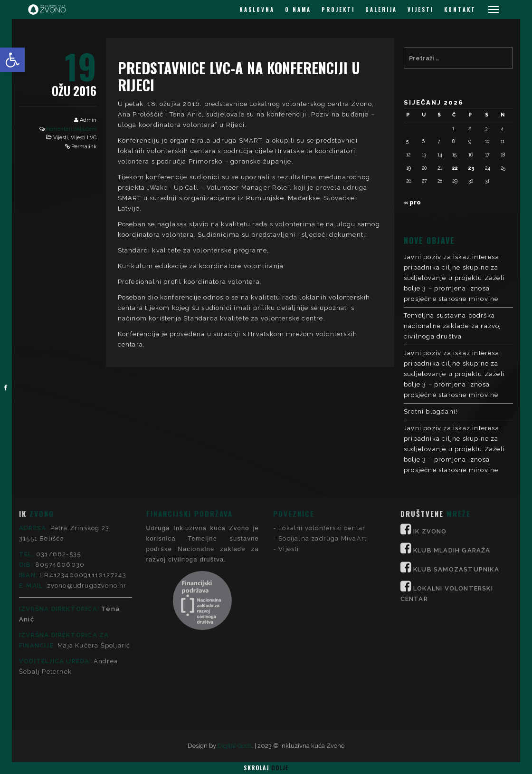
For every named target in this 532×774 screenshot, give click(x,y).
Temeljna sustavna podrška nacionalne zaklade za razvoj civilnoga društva (453, 326)
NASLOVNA (257, 10)
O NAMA (298, 10)
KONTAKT (460, 10)
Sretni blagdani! (431, 411)
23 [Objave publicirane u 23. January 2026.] (471, 168)
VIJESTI (421, 10)
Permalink (84, 147)
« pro (412, 202)
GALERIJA (381, 10)
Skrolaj (266, 768)
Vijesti (61, 138)
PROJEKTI (338, 10)
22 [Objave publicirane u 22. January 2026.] (455, 168)
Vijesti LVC (84, 138)
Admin (88, 120)
